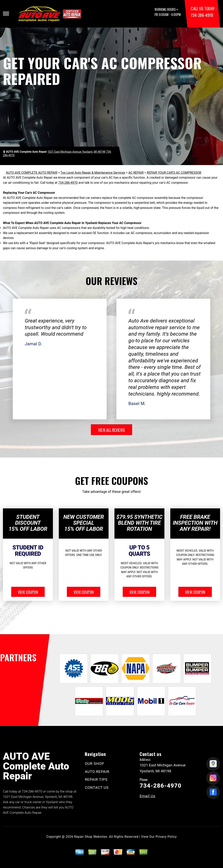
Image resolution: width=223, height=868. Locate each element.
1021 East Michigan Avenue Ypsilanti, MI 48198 (76, 152)
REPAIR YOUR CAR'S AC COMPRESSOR (174, 173)
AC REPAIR (136, 173)
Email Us (147, 796)
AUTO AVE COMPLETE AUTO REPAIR (32, 173)
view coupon (28, 592)
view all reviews (111, 430)
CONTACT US (97, 788)
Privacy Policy (166, 837)
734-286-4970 (202, 15)
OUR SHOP (94, 764)
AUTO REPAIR (97, 772)
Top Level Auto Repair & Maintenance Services (93, 173)
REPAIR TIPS (96, 779)
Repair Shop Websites (91, 837)
